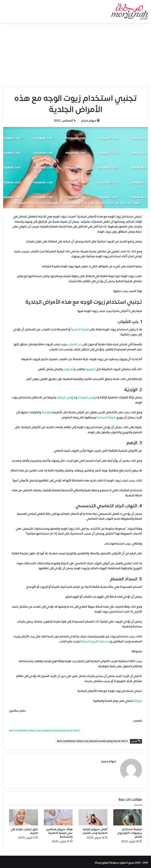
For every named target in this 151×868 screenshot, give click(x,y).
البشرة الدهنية (80, 329)
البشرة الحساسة (106, 417)
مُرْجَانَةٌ (138, 701)
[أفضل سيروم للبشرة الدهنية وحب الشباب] (93, 816)
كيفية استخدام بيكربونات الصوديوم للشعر (130, 831)
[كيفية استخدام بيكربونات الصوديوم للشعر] (128, 816)
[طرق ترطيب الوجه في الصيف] (23, 816)
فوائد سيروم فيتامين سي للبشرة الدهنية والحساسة (59, 831)
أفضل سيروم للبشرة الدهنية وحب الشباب (95, 829)
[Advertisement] (75, 56)
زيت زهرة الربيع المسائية (95, 641)
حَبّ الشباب (75, 344)
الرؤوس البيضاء (66, 397)
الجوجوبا (90, 369)
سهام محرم (89, 121)
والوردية (47, 412)
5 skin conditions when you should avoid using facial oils (92, 741)
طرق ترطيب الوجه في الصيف (24, 829)
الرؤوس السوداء (88, 397)
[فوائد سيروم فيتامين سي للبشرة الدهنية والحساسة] (58, 816)
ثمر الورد (69, 369)
